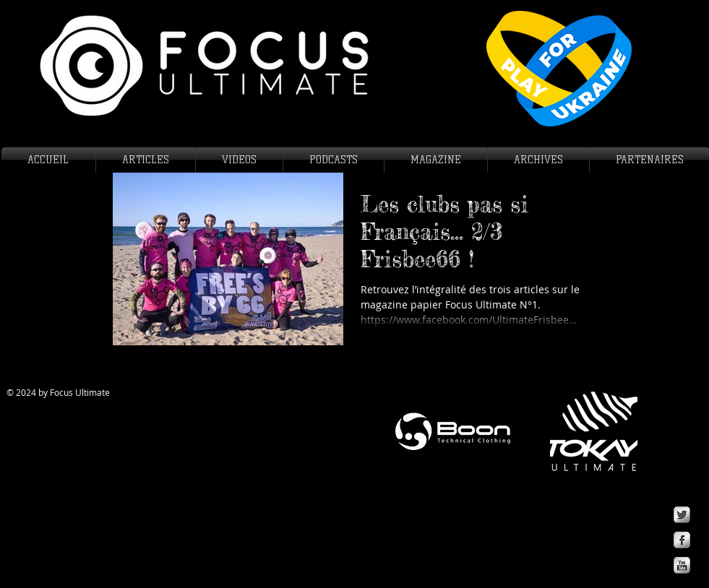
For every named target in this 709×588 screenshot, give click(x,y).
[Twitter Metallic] (682, 515)
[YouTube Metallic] (682, 565)
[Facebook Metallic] (682, 540)
